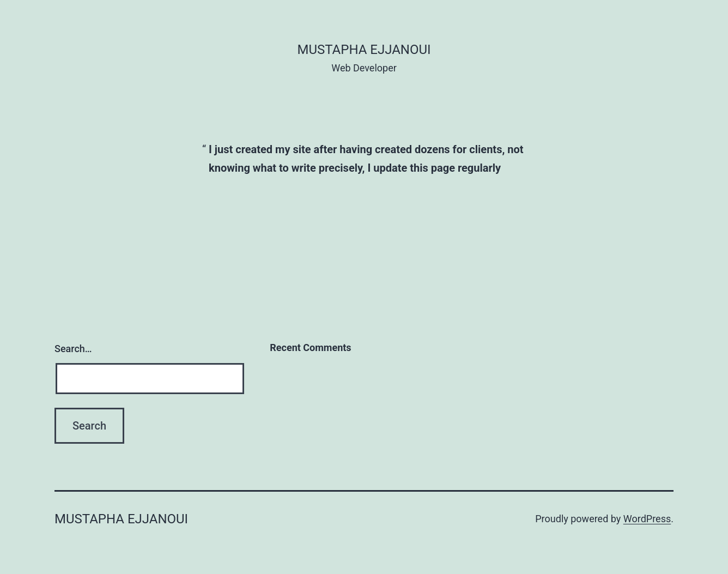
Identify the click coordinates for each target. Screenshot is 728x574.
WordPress (647, 519)
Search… (73, 349)
